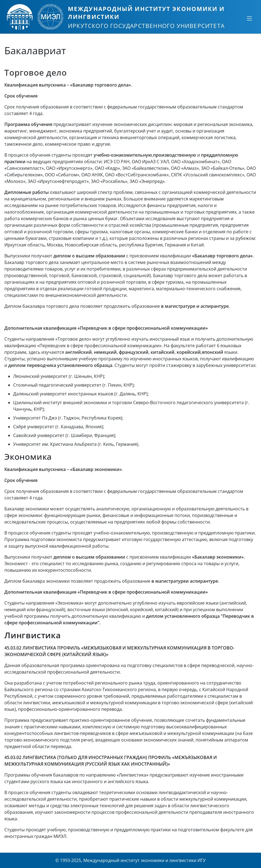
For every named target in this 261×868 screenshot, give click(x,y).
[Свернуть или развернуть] (249, 18)
